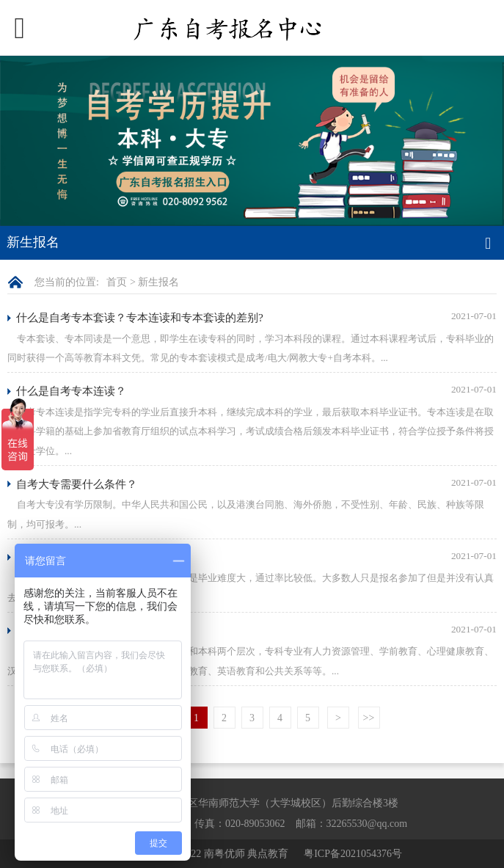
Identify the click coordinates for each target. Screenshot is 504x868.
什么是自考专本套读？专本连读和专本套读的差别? (140, 317)
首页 (117, 282)
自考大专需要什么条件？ (77, 484)
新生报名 (158, 282)
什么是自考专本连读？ (71, 391)
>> (369, 718)
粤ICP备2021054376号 (353, 854)
